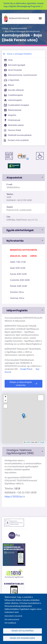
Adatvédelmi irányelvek (13, 616)
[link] (23, 452)
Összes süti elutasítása (22, 631)
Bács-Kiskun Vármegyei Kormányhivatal (22, 31)
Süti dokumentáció (12, 620)
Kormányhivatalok (17, 19)
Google (42, 442)
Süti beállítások (10, 623)
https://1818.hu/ (15, 497)
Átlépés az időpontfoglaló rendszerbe (24, 384)
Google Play (27, 369)
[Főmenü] (40, 18)
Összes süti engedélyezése (22, 638)
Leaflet (27, 442)
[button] (23, 178)
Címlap (5, 28)
